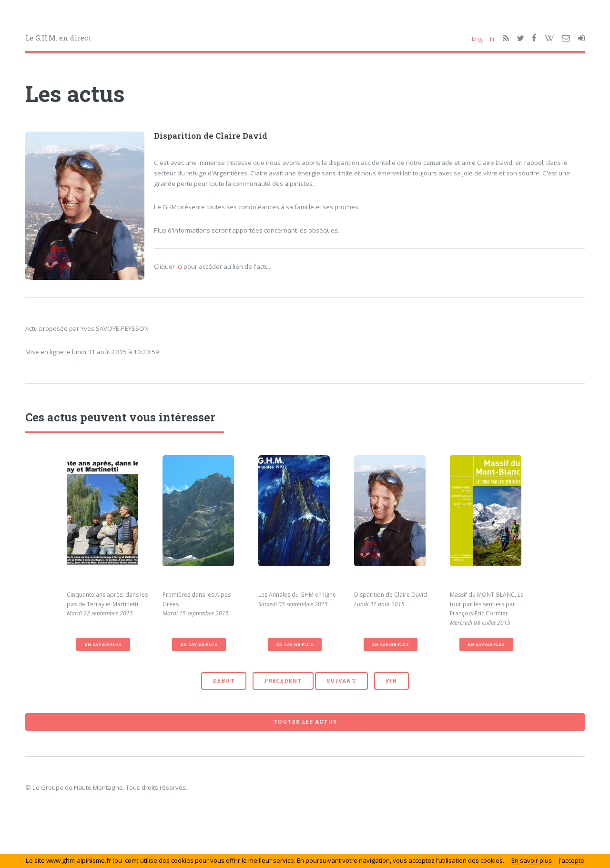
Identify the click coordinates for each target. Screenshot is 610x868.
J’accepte (572, 860)
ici (179, 266)
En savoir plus (103, 644)
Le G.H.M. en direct (58, 38)
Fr (493, 39)
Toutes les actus (305, 722)
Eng (477, 39)
